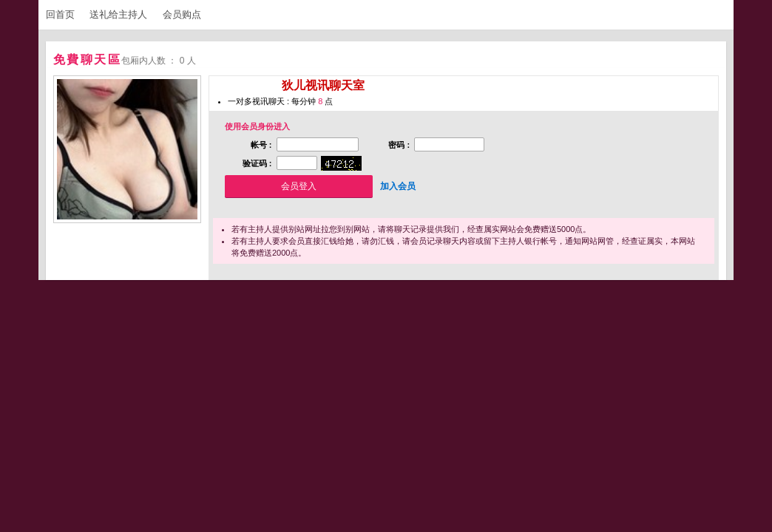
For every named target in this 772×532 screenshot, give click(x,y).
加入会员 (398, 186)
